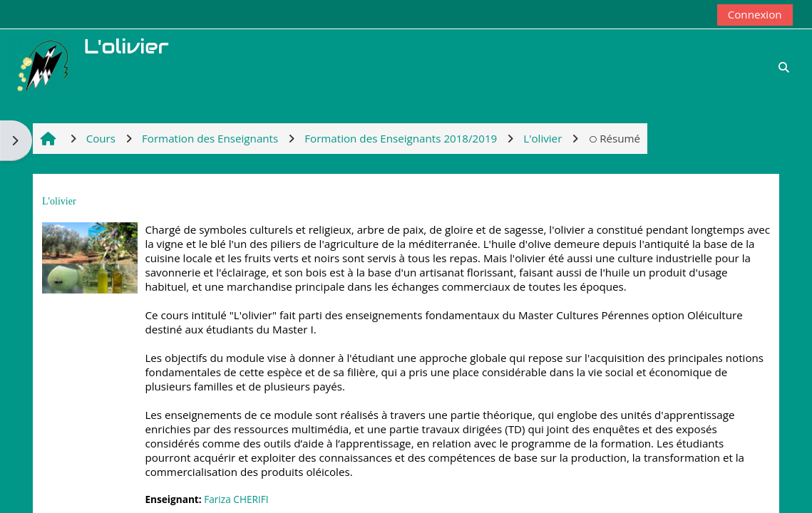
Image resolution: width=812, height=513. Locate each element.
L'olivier (59, 201)
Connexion (755, 14)
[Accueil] (40, 66)
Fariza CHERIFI (236, 499)
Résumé (614, 138)
